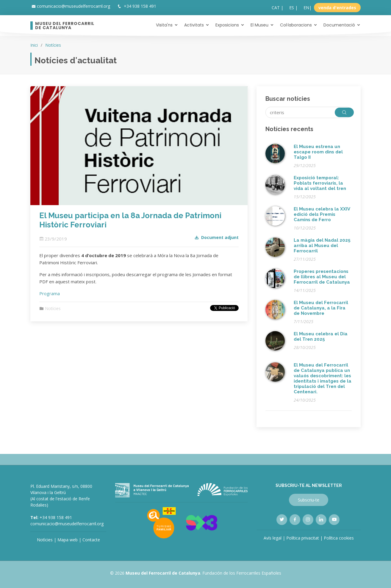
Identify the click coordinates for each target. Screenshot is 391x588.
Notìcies (45, 540)
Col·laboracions (296, 25)
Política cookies (339, 538)
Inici (34, 45)
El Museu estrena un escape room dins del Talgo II (318, 152)
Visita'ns (164, 25)
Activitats (194, 25)
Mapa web (68, 540)
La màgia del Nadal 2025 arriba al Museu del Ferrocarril (322, 246)
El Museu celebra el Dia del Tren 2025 (321, 337)
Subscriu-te (309, 500)
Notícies (53, 45)
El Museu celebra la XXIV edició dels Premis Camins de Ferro (322, 214)
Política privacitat (303, 538)
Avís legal (273, 538)
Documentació (339, 25)
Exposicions (227, 25)
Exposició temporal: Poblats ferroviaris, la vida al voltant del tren (320, 183)
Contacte (91, 540)
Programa (50, 293)
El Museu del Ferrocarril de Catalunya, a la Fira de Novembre (321, 308)
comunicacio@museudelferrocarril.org (73, 6)
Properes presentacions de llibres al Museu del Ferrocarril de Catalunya (322, 277)
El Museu (259, 25)
